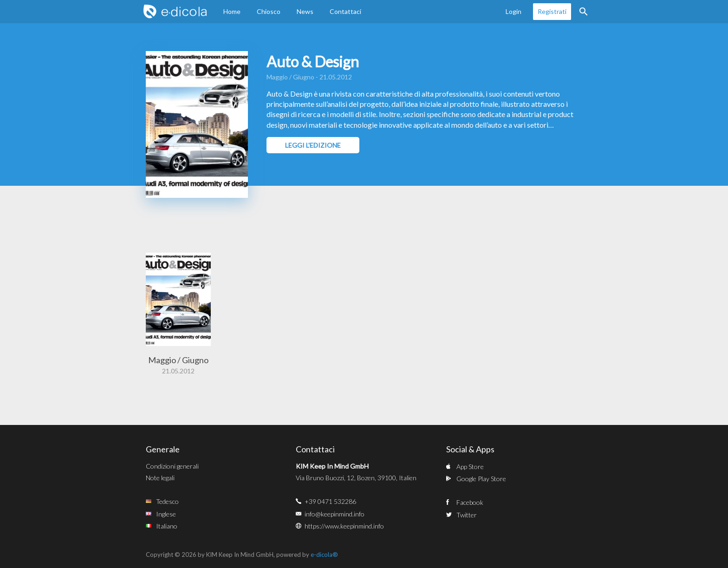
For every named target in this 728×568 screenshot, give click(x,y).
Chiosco (269, 11)
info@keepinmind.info (335, 514)
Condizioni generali (172, 466)
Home (232, 11)
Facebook (470, 502)
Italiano (167, 526)
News (305, 11)
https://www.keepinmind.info (344, 526)
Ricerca (584, 12)
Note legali (160, 478)
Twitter (467, 515)
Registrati (552, 11)
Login (513, 11)
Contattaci (345, 11)
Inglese (166, 514)
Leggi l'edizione (313, 145)
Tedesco (167, 501)
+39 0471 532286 (330, 501)
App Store (470, 467)
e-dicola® (324, 555)
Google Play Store (481, 479)
